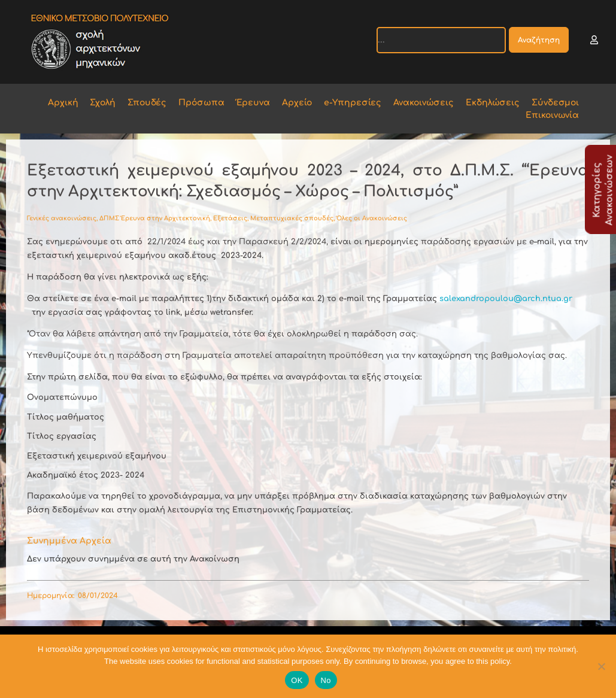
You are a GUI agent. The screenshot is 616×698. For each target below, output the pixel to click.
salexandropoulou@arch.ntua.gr (506, 299)
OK (297, 680)
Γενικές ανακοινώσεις (62, 218)
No (326, 680)
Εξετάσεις (230, 218)
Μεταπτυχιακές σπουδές (292, 218)
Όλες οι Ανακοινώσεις (372, 218)
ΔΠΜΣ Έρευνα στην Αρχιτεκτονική (155, 218)
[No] (601, 666)
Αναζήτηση (539, 40)
